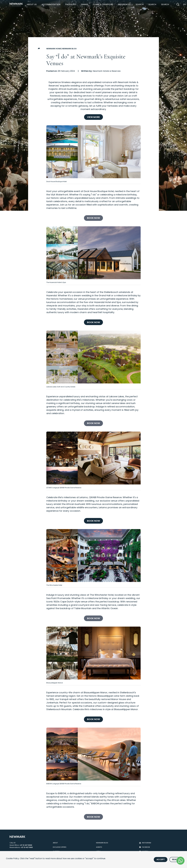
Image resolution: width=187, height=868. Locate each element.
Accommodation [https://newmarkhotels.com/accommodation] (51, 4)
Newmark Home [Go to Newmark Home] (54, 49)
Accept (161, 859)
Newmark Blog (69, 49)
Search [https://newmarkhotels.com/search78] (140, 4)
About (55, 843)
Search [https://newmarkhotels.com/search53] (165, 4)
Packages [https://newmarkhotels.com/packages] (71, 4)
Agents (99, 847)
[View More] (93, 117)
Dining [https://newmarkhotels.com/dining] (84, 4)
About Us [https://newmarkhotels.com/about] (32, 4)
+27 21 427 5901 (27, 847)
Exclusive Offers (60, 847)
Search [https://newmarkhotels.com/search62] (152, 4)
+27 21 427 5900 (26, 845)
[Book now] (93, 218)
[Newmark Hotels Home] (16, 4)
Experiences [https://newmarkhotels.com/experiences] (124, 4)
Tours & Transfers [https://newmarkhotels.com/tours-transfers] (103, 4)
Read (175, 859)
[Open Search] (178, 4)
